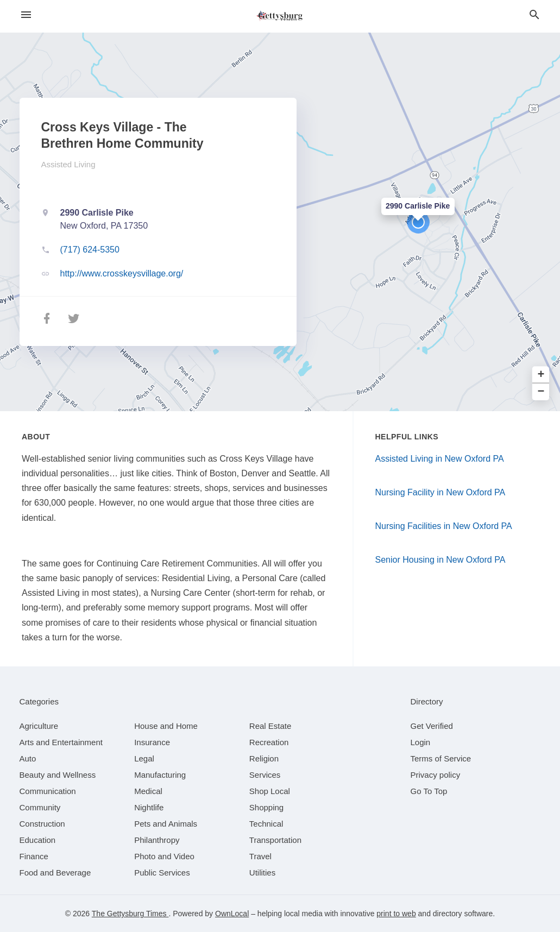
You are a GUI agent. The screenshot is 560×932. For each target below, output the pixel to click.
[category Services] (265, 775)
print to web (396, 914)
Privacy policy (436, 775)
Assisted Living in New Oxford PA (440, 459)
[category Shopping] (266, 807)
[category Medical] (148, 791)
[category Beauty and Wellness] (58, 775)
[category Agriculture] (39, 726)
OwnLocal (232, 914)
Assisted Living (68, 164)
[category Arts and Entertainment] (61, 742)
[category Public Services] (162, 873)
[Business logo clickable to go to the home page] (280, 16)
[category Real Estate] (270, 726)
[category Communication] (48, 791)
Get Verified (432, 726)
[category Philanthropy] (157, 840)
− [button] (541, 392)
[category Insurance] (152, 742)
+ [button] (541, 375)
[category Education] (38, 840)
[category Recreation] (269, 742)
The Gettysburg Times (130, 914)
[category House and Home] (166, 726)
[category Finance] (34, 856)
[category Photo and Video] (164, 856)
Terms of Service (441, 758)
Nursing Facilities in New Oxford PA (444, 526)
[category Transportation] (275, 840)
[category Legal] (144, 758)
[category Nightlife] (149, 807)
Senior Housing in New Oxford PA (441, 560)
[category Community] (40, 807)
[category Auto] (28, 758)
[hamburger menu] (26, 15)
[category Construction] (42, 824)
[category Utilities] (262, 873)
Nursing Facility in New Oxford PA (441, 492)
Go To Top (429, 791)
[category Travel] (260, 856)
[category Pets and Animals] (166, 824)
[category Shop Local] (270, 791)
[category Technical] (266, 824)
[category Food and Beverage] (55, 873)
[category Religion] (264, 758)
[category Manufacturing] (160, 775)
